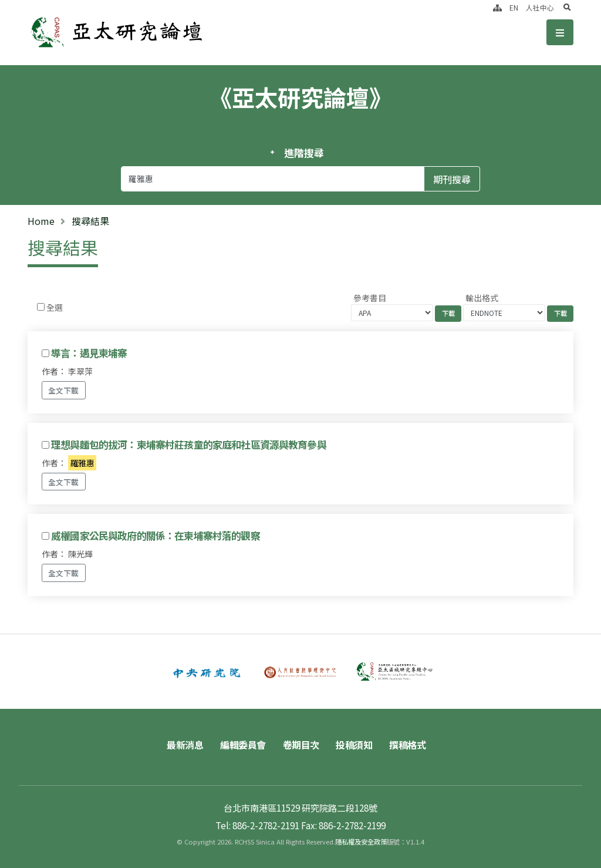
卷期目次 (301, 745)
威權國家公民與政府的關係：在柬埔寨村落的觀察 (156, 536)
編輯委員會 (243, 745)
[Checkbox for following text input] (41, 307)
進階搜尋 (304, 153)
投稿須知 (354, 745)
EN (514, 7)
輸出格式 (482, 298)
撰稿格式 (407, 745)
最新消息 (185, 745)
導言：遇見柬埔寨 (89, 353)
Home (41, 221)
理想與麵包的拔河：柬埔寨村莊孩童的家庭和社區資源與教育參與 (189, 445)
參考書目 (370, 298)
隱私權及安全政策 (361, 842)
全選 (55, 307)
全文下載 (63, 390)
